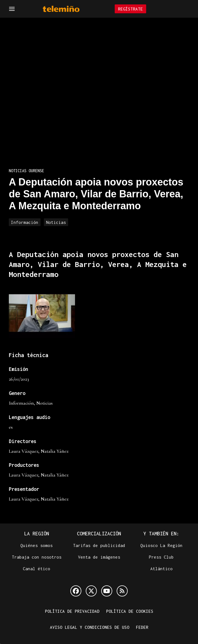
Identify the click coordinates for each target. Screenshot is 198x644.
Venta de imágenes (99, 557)
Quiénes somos (37, 545)
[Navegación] (12, 9)
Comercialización (99, 534)
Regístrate (130, 9)
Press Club (161, 557)
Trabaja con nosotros (37, 557)
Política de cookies (130, 611)
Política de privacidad (72, 611)
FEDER (142, 627)
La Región (37, 534)
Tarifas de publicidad (99, 545)
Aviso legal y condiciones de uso (90, 627)
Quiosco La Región (161, 545)
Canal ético (37, 569)
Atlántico (161, 569)
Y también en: (161, 534)
